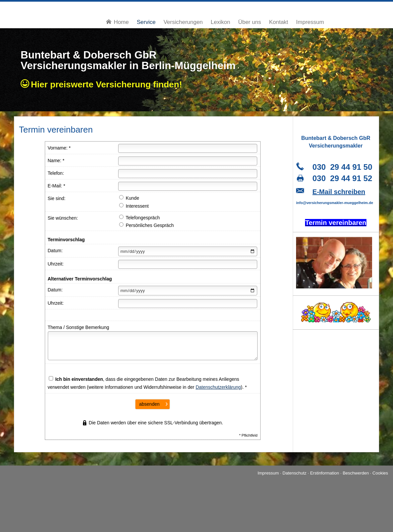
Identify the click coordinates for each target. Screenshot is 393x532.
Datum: (55, 251)
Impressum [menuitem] (310, 22)
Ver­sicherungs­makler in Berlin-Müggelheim (128, 65)
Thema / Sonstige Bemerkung (79, 327)
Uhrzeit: (56, 264)
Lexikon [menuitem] (221, 22)
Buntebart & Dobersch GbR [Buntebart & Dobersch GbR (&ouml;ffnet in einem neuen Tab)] (89, 55)
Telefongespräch (139, 217)
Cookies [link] (380, 473)
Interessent (134, 206)
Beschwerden (356, 473)
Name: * (56, 160)
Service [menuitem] (146, 22)
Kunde (129, 198)
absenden (149, 404)
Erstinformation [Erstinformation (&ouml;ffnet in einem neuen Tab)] (324, 473)
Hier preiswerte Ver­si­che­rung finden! (109, 84)
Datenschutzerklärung (218, 387)
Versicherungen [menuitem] (183, 22)
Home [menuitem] (118, 22)
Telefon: (56, 173)
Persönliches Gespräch (147, 225)
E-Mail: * (57, 186)
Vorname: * (59, 148)
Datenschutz (294, 473)
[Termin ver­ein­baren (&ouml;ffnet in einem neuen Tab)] (336, 223)
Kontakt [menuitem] (278, 22)
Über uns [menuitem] (249, 22)
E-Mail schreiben (339, 192)
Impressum (268, 473)
